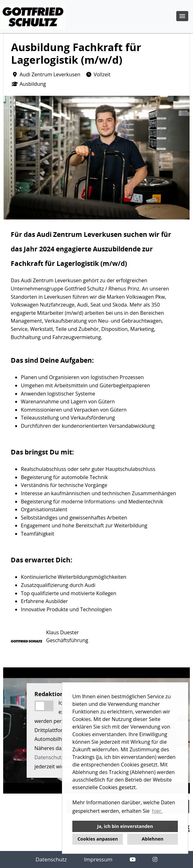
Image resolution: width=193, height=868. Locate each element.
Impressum (98, 859)
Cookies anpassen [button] (98, 839)
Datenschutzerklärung (60, 757)
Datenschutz (51, 859)
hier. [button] (157, 811)
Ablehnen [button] (152, 839)
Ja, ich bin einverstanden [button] (125, 826)
